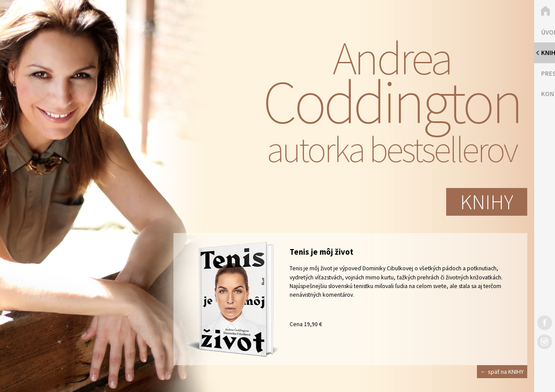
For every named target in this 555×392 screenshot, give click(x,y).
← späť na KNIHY (502, 372)
